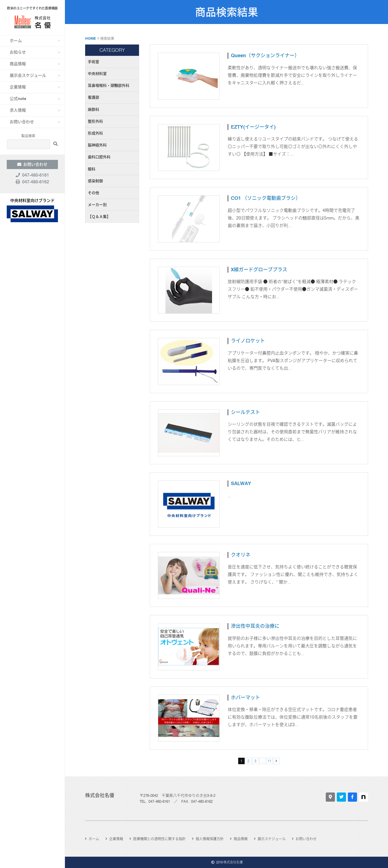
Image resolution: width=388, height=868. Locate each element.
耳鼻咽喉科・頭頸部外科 (109, 85)
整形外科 (95, 121)
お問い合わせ (22, 122)
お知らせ (18, 52)
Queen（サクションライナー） (265, 55)
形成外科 (95, 133)
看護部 (93, 97)
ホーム (16, 41)
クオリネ (241, 555)
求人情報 (18, 110)
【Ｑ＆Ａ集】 (99, 217)
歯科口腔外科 (99, 157)
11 (269, 761)
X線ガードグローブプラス (259, 270)
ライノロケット (248, 341)
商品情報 (18, 64)
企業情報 (18, 87)
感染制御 (95, 181)
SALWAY (241, 483)
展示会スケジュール (28, 76)
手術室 (93, 62)
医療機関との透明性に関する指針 (159, 839)
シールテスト (245, 412)
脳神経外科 (97, 145)
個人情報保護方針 (210, 839)
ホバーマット (245, 697)
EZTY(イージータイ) (253, 127)
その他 (93, 193)
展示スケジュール (272, 839)
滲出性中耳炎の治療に (255, 626)
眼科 (92, 169)
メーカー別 (97, 205)
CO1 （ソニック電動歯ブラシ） (266, 198)
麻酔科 (93, 109)
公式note (18, 99)
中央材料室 (97, 74)
